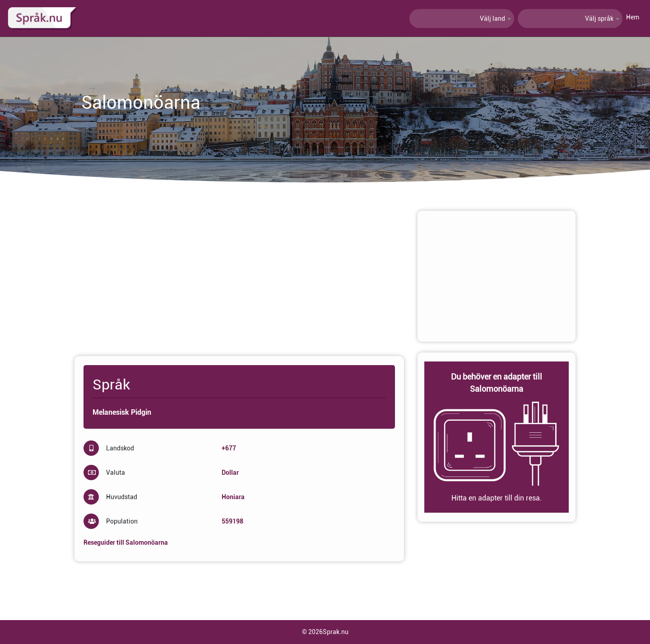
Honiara (233, 497)
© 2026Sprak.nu (325, 632)
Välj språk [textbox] (599, 19)
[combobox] (462, 19)
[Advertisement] (239, 274)
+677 (229, 448)
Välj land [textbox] (492, 19)
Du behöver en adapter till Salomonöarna (497, 383)
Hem (633, 17)
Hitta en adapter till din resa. (497, 498)
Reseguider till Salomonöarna (126, 542)
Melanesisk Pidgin (122, 412)
